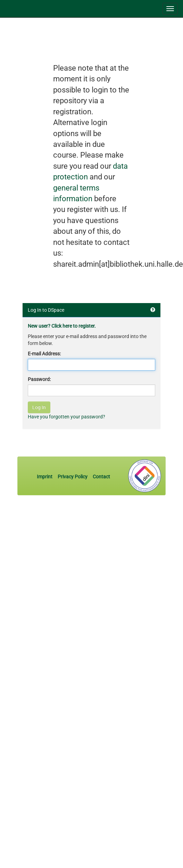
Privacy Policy (73, 477)
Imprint (45, 477)
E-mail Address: (44, 354)
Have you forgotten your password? (66, 417)
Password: (39, 379)
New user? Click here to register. (62, 326)
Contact (101, 477)
